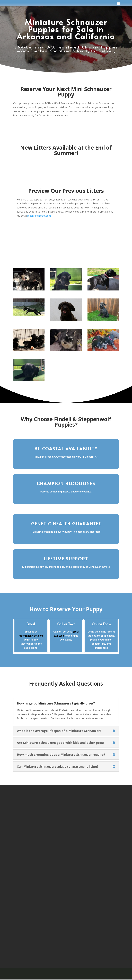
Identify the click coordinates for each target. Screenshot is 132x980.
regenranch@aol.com (39, 216)
